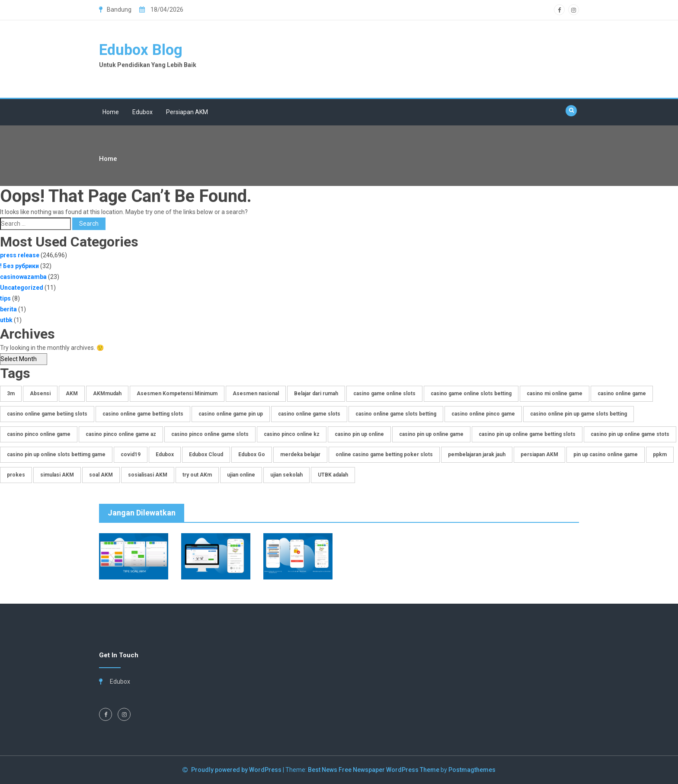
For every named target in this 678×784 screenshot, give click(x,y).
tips (5, 298)
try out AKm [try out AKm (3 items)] (197, 475)
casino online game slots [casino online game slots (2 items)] (309, 414)
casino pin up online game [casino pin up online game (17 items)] (431, 434)
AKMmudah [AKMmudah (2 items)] (107, 394)
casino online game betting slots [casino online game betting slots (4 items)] (143, 414)
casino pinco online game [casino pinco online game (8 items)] (39, 434)
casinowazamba (23, 277)
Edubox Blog (142, 50)
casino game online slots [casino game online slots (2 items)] (384, 394)
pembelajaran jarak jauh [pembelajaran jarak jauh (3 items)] (477, 454)
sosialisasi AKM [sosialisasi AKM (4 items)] (148, 475)
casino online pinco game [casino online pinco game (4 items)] (483, 414)
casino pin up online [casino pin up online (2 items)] (359, 434)
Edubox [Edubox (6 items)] (165, 454)
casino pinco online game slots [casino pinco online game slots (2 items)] (210, 434)
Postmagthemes (472, 770)
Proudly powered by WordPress (237, 770)
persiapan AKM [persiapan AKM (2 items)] (539, 454)
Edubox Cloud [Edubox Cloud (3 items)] (206, 454)
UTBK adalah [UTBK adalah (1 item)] (333, 475)
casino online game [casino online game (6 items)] (622, 394)
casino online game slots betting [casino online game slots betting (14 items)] (396, 414)
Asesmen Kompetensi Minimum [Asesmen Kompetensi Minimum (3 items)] (177, 394)
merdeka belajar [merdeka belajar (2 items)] (300, 454)
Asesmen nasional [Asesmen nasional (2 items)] (256, 394)
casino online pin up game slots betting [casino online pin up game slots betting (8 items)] (579, 414)
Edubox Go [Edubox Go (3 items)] (252, 454)
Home (111, 112)
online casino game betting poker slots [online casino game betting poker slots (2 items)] (384, 454)
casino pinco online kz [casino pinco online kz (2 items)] (292, 434)
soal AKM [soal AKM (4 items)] (101, 475)
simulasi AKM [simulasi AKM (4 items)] (57, 475)
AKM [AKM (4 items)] (72, 394)
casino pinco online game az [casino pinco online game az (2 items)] (121, 434)
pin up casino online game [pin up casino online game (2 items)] (606, 454)
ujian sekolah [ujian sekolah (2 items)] (286, 475)
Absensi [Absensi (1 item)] (40, 394)
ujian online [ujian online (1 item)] (241, 475)
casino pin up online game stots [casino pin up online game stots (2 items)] (630, 434)
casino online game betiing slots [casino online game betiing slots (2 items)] (47, 414)
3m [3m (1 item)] (11, 394)
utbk (6, 320)
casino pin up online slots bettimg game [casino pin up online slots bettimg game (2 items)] (56, 454)
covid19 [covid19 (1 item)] (131, 454)
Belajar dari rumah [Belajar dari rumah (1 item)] (316, 394)
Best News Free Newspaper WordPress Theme (374, 770)
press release (20, 255)
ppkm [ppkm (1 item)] (660, 454)
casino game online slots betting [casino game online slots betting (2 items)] (471, 394)
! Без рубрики (19, 266)
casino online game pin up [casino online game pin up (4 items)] (231, 414)
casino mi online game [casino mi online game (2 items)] (555, 394)
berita (8, 309)
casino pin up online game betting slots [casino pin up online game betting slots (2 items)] (527, 434)
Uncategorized (22, 288)
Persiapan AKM (187, 112)
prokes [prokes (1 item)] (16, 475)
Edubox (142, 112)
